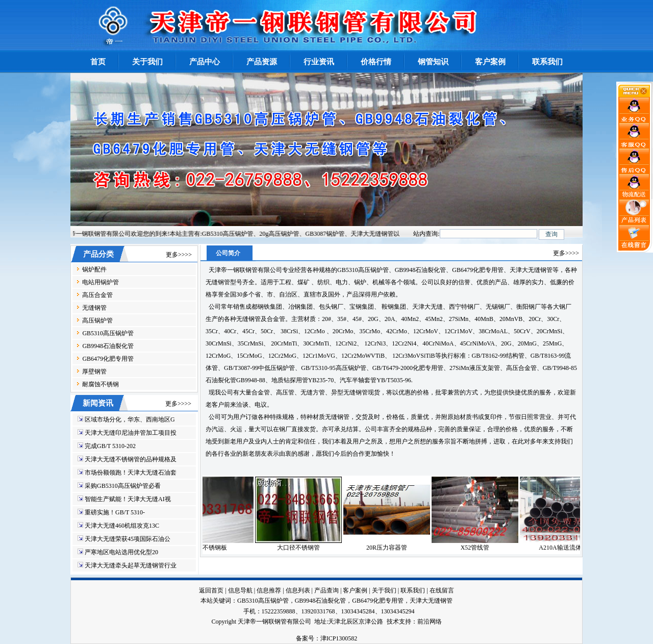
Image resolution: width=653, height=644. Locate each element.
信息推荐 (269, 590)
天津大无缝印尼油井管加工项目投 (131, 433)
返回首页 (211, 590)
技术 (393, 622)
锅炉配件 (94, 269)
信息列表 (298, 590)
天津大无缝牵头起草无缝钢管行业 (131, 565)
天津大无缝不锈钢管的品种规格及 (131, 459)
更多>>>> (179, 255)
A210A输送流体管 (569, 548)
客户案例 (355, 590)
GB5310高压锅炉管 (108, 333)
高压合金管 (97, 295)
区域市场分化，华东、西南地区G (130, 419)
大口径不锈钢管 (305, 548)
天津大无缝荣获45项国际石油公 (128, 539)
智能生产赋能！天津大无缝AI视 (128, 499)
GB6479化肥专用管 (108, 359)
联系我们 (413, 590)
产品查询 (326, 590)
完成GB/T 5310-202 (110, 446)
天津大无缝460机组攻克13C (122, 526)
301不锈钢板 (216, 548)
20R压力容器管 (393, 548)
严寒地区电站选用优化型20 (121, 552)
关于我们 (384, 590)
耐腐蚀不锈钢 (101, 384)
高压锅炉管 (97, 320)
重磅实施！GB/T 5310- (115, 512)
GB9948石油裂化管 (108, 346)
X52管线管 (481, 548)
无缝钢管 (94, 308)
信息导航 (240, 590)
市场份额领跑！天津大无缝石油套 (131, 473)
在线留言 (442, 590)
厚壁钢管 (94, 371)
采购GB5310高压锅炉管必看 (123, 486)
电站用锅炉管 (101, 282)
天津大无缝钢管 (431, 601)
